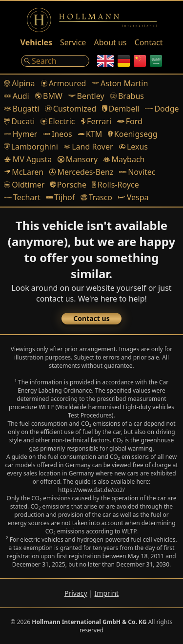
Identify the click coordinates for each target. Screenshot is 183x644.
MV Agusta (28, 159)
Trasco (96, 197)
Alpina (20, 83)
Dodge (162, 109)
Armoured (64, 83)
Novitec (137, 172)
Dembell (121, 109)
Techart (22, 197)
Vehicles (36, 42)
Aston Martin (120, 83)
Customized (71, 109)
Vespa (133, 197)
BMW (49, 96)
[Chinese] (140, 61)
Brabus (127, 96)
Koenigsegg (132, 134)
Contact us (91, 318)
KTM (90, 134)
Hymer (20, 134)
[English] (105, 61)
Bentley (86, 96)
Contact (149, 42)
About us (110, 42)
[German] (124, 61)
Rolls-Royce (116, 185)
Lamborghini (31, 147)
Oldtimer (24, 185)
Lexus (133, 147)
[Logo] (92, 20)
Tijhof (61, 197)
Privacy (76, 593)
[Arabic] (156, 61)
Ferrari (96, 121)
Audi (17, 96)
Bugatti (21, 109)
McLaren (24, 172)
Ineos (57, 134)
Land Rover (89, 147)
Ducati (19, 121)
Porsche (68, 185)
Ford (130, 121)
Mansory (78, 159)
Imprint (107, 593)
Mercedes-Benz (81, 172)
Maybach (124, 159)
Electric (58, 121)
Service (73, 42)
